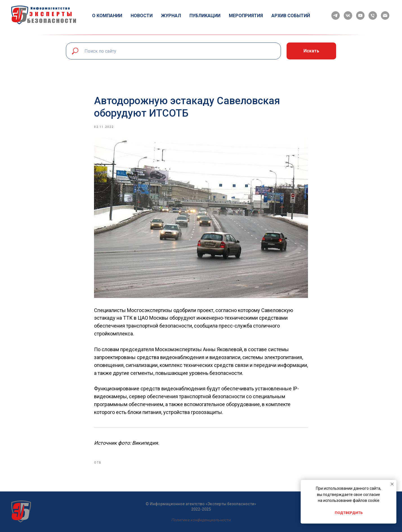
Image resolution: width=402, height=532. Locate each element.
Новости (142, 16)
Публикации (205, 16)
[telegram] (336, 15)
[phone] (373, 15)
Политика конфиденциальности (201, 520)
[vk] (348, 15)
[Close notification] (392, 484)
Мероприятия (246, 16)
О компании (107, 16)
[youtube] (360, 15)
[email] (385, 15)
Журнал (171, 16)
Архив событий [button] (291, 16)
